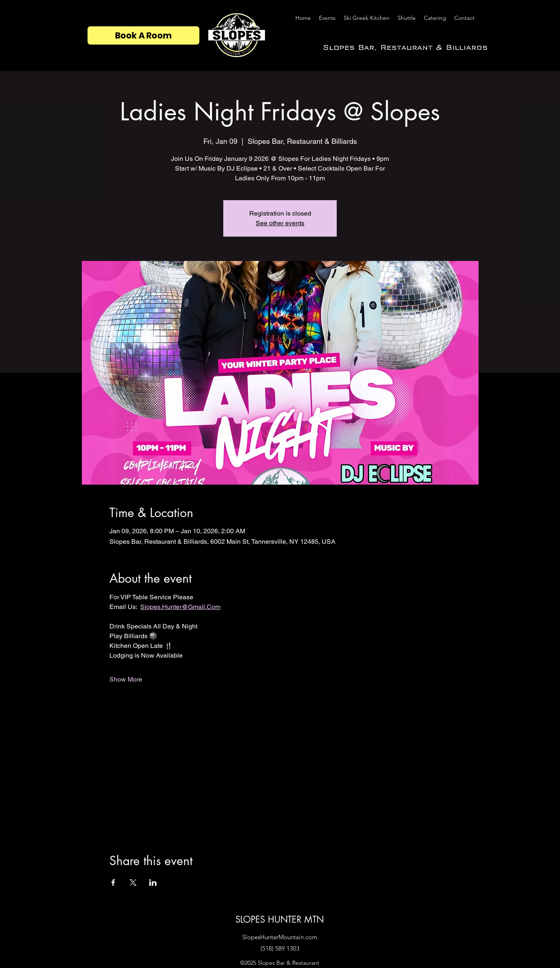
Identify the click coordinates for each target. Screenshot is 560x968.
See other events (280, 223)
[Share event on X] (133, 883)
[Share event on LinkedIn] (153, 883)
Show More (126, 679)
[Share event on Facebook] (113, 883)
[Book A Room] (143, 35)
